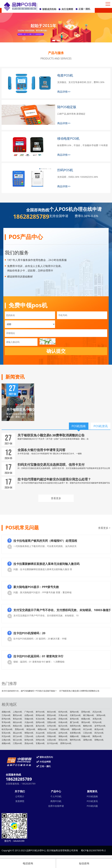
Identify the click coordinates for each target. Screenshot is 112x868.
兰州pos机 (6, 715)
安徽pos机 (86, 736)
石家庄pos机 (75, 715)
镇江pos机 (17, 740)
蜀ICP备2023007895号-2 (93, 850)
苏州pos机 (6, 719)
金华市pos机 (100, 726)
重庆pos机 (17, 715)
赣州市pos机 (75, 740)
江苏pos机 (88, 733)
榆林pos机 (88, 726)
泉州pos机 (74, 719)
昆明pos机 (86, 712)
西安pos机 (52, 715)
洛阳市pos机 (75, 726)
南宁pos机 (40, 712)
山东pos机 (40, 736)
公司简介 (20, 796)
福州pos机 (74, 712)
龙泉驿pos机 (75, 733)
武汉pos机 (97, 712)
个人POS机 (56, 796)
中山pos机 (53, 729)
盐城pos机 (29, 726)
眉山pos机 (17, 733)
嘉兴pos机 (40, 726)
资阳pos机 (29, 733)
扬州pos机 (6, 726)
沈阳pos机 (52, 722)
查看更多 (56, 498)
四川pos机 (99, 733)
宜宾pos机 (6, 733)
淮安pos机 (63, 740)
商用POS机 (56, 801)
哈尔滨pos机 (7, 729)
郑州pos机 (40, 715)
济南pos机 (63, 719)
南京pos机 (52, 712)
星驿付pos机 (66, 743)
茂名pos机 (29, 743)
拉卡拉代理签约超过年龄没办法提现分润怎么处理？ (54, 479)
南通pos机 (86, 719)
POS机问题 (92, 806)
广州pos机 (29, 712)
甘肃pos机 (40, 743)
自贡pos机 (52, 733)
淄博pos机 (88, 740)
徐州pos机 (29, 740)
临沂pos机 (63, 726)
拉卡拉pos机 (52, 743)
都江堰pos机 (89, 715)
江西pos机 (17, 743)
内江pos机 (88, 729)
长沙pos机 (40, 719)
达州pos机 (63, 733)
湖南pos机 (63, 736)
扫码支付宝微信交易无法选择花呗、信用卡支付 (51, 465)
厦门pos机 (74, 722)
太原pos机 (52, 740)
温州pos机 (40, 722)
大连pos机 (29, 722)
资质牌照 (20, 801)
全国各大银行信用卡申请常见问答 (41, 450)
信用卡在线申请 (56, 806)
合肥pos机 (29, 715)
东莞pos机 (97, 719)
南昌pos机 (17, 726)
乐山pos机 (40, 733)
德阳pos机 (76, 729)
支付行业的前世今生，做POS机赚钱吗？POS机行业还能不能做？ (29, 691)
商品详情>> (64, 92)
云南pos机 (6, 740)
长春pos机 (63, 722)
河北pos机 (6, 736)
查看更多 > (104, 528)
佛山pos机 (52, 719)
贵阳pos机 (19, 729)
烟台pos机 (17, 722)
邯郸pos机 (99, 740)
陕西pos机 (97, 736)
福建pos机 (74, 736)
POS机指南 (92, 796)
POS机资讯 (92, 801)
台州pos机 (52, 726)
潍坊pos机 (86, 722)
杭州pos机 (63, 712)
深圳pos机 (101, 715)
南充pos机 (99, 729)
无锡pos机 (29, 719)
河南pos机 (52, 736)
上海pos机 (17, 712)
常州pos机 (6, 722)
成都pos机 (6, 712)
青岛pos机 (17, 719)
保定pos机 (31, 729)
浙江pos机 (17, 736)
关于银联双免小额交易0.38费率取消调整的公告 (51, 435)
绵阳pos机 (65, 729)
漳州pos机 (40, 740)
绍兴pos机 (97, 722)
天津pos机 (63, 715)
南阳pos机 (42, 729)
